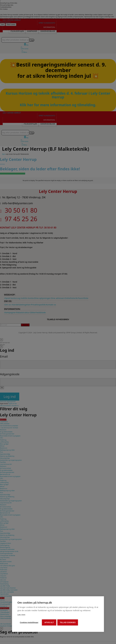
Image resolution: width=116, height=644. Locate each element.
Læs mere (21, 615)
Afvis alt (49, 622)
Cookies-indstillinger (29, 622)
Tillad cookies (68, 622)
